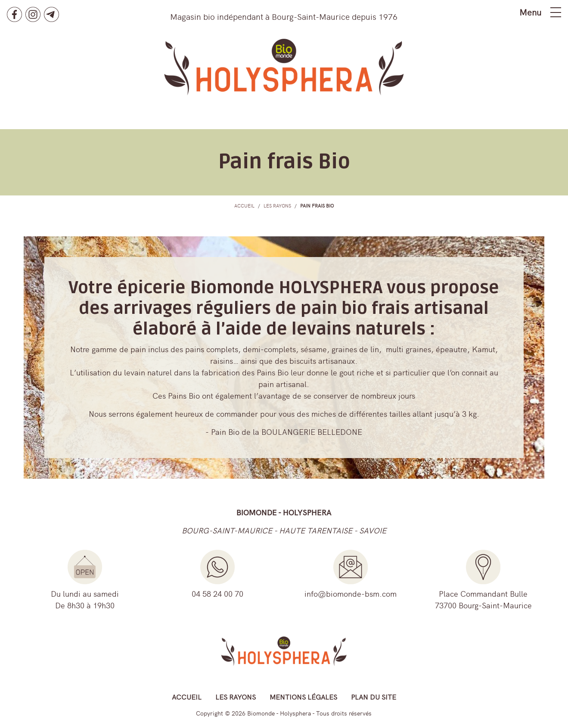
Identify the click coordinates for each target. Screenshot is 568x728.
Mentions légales (303, 697)
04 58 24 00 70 (217, 593)
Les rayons (236, 697)
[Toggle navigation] (556, 12)
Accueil (187, 697)
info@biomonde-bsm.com (351, 593)
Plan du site (374, 697)
